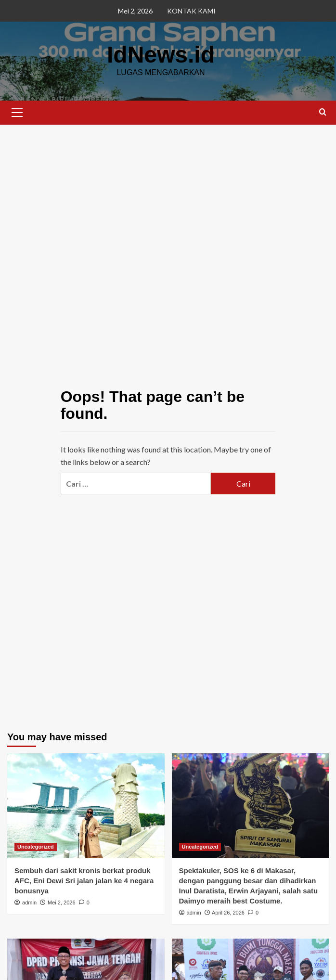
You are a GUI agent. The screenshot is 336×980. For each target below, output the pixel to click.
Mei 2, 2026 (61, 903)
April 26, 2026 (228, 913)
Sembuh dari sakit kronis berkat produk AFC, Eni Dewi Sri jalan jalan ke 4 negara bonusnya (84, 881)
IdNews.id (161, 55)
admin (29, 903)
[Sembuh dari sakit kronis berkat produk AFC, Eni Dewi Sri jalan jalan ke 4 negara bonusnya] (86, 806)
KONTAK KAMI (191, 11)
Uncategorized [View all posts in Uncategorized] (36, 847)
